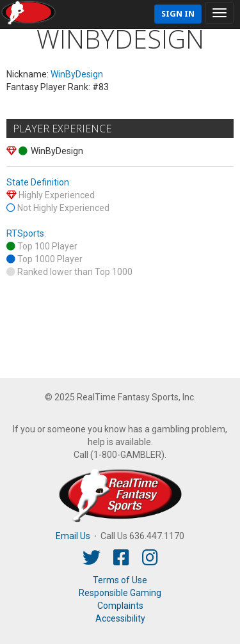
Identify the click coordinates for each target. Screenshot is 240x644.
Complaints (120, 606)
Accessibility (120, 618)
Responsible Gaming (120, 593)
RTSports (25, 233)
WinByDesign (77, 74)
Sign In (178, 14)
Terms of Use (120, 580)
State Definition (38, 182)
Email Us (73, 536)
